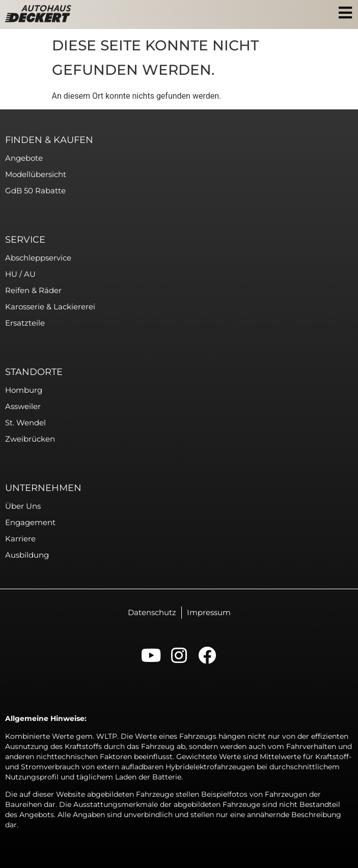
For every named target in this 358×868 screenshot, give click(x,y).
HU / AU (20, 274)
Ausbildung (27, 555)
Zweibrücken (30, 439)
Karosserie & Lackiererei (50, 307)
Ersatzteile (25, 323)
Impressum (209, 612)
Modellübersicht (36, 174)
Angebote (24, 158)
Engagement (30, 522)
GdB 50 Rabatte (35, 191)
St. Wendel (25, 423)
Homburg (24, 390)
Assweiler (23, 406)
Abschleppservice (38, 258)
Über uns (23, 506)
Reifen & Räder (33, 290)
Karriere (20, 539)
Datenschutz (152, 612)
